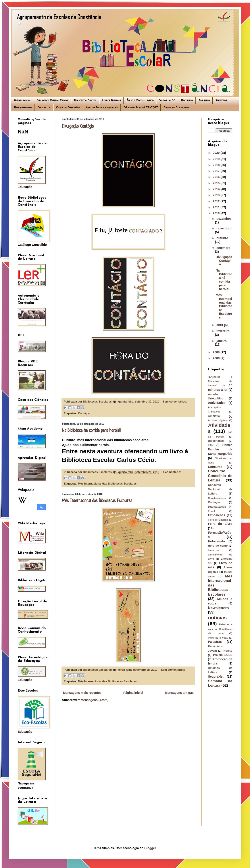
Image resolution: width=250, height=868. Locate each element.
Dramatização (217, 507)
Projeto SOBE (223, 655)
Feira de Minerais (218, 520)
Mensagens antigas (179, 693)
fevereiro (223, 331)
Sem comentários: (175, 402)
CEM (211, 445)
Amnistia (214, 416)
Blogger (150, 848)
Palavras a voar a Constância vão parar (220, 629)
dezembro (224, 219)
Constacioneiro (217, 498)
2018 (217, 165)
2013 (217, 195)
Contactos (44, 107)
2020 (217, 153)
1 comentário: (172, 472)
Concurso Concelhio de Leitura (220, 476)
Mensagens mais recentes (82, 693)
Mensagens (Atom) (95, 700)
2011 (217, 207)
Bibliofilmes (216, 441)
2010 (217, 213)
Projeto (228, 651)
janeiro (221, 341)
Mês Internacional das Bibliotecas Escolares (107, 484)
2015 (217, 183)
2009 (217, 352)
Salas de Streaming (176, 107)
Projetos (221, 100)
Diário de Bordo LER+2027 (141, 107)
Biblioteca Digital (85, 100)
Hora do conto (218, 546)
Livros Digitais (112, 100)
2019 (217, 159)
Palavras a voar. (218, 638)
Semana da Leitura (220, 683)
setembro (223, 248)
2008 (217, 358)
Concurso (215, 467)
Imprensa (213, 550)
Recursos (187, 100)
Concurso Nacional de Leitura (220, 489)
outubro (222, 238)
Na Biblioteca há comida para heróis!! (91, 431)
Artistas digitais (218, 420)
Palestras (215, 642)
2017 (217, 171)
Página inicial (22, 100)
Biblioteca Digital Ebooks (53, 100)
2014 (217, 189)
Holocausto (216, 541)
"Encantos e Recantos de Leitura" (220, 381)
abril (220, 325)
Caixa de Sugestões (68, 107)
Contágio (84, 413)
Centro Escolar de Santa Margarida (220, 449)
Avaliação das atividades (102, 107)
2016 (217, 177)
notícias (217, 618)
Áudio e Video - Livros (140, 100)
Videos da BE (167, 100)
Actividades (217, 403)
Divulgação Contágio (78, 127)
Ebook (212, 511)
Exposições (217, 515)
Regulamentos (23, 107)
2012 (217, 201)
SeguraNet (216, 676)
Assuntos (204, 100)
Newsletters (218, 608)
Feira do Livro (220, 524)
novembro (224, 228)
